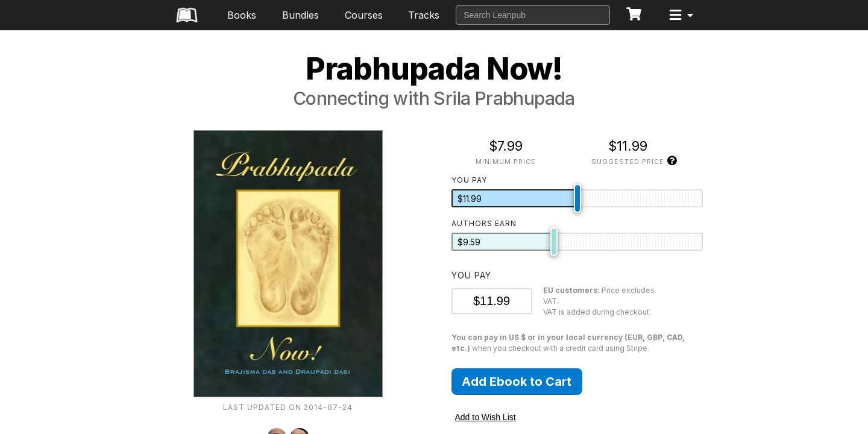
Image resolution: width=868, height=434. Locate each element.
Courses (364, 15)
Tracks (424, 15)
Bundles (300, 15)
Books (242, 15)
